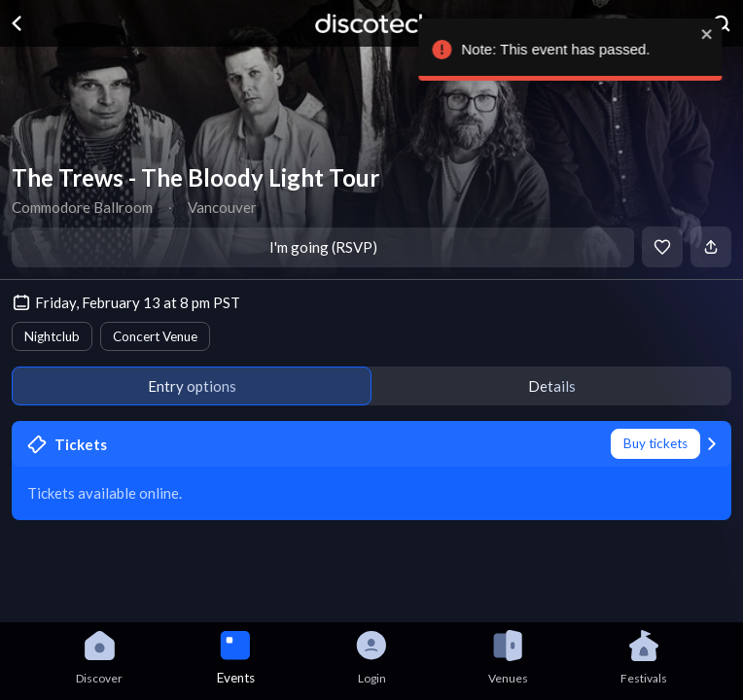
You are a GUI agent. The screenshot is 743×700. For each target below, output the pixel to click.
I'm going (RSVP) (323, 247)
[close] (720, 34)
